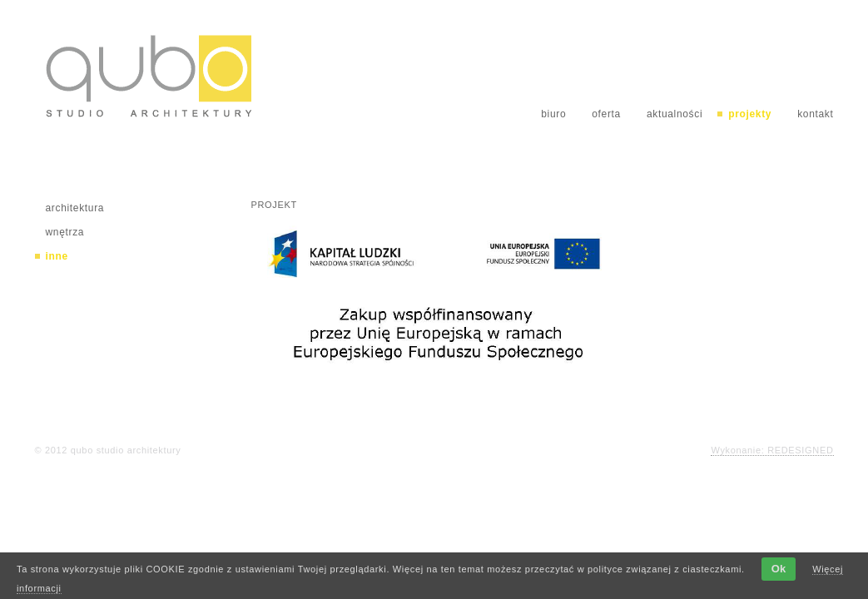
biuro (553, 114)
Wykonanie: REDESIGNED (772, 450)
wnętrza (65, 232)
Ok (779, 569)
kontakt (815, 114)
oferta (606, 114)
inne (57, 256)
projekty (750, 114)
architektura (75, 208)
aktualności (675, 114)
